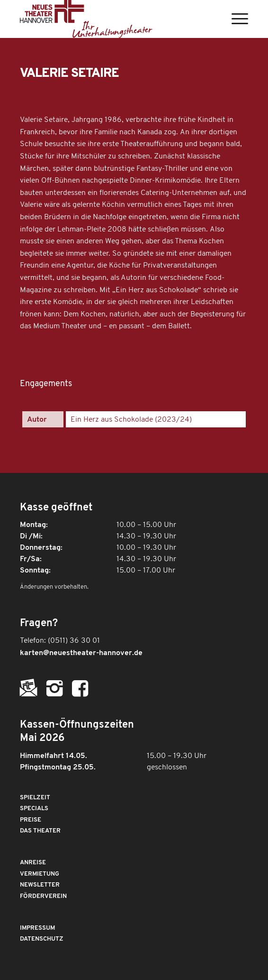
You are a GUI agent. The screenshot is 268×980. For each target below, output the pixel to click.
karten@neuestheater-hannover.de (81, 653)
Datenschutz (42, 939)
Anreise (33, 863)
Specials (34, 809)
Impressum (37, 928)
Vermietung (40, 874)
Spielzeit (35, 798)
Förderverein (43, 896)
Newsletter (40, 885)
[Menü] (235, 19)
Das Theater (40, 831)
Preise (31, 820)
